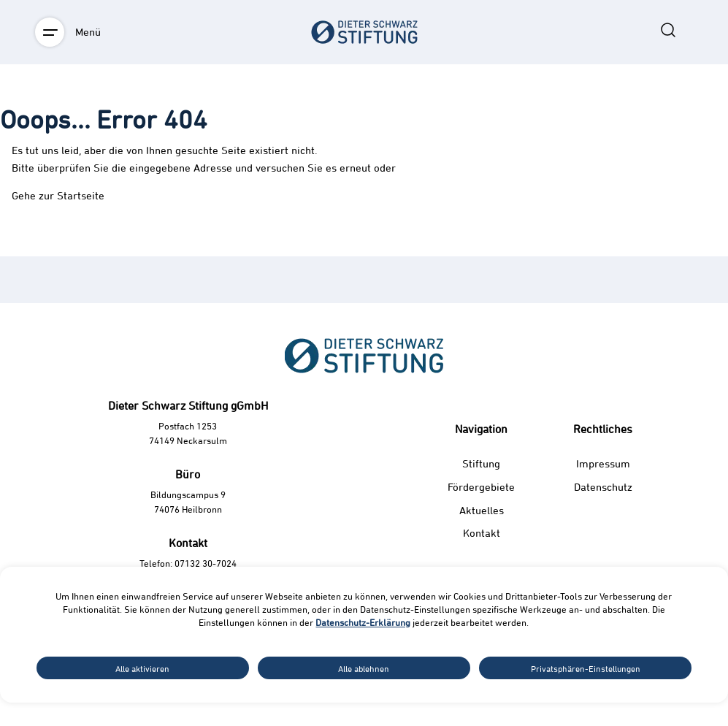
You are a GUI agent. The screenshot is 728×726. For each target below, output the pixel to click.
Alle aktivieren (142, 668)
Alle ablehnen (364, 668)
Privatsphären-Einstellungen (586, 668)
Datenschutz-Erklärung (363, 622)
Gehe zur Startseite (58, 195)
